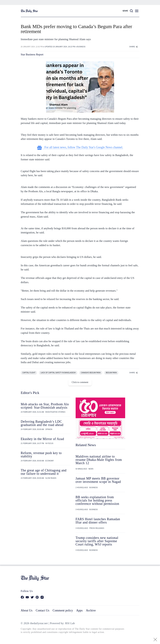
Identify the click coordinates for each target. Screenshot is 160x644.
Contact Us (42, 610)
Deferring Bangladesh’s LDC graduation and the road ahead (42, 423)
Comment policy (63, 610)
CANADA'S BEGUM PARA (91, 373)
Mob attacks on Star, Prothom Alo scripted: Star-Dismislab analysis (45, 406)
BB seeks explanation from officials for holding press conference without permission (97, 500)
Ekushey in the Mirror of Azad (42, 439)
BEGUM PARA (111, 373)
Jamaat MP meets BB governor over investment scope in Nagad (98, 480)
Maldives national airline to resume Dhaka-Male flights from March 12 (99, 460)
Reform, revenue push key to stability (41, 455)
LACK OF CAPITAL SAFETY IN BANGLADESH (58, 373)
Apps (80, 610)
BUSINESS (81, 47)
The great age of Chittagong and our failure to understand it (44, 472)
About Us (27, 610)
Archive (91, 610)
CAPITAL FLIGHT (29, 373)
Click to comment (80, 382)
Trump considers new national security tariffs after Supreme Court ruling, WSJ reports (97, 541)
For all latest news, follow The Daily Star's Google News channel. (80, 147)
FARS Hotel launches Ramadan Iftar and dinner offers (98, 521)
